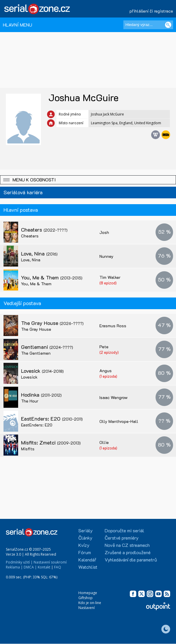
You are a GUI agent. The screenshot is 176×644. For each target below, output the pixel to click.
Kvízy (84, 545)
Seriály (86, 530)
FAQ (58, 567)
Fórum (85, 552)
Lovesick (42, 371)
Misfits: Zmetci (51, 442)
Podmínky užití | (19, 562)
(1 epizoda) (108, 376)
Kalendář (87, 560)
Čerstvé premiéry (122, 538)
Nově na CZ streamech (127, 545)
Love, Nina (39, 253)
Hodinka (41, 395)
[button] (88, 180)
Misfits (28, 449)
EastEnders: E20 (52, 419)
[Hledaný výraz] (148, 25)
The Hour (30, 401)
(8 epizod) (108, 283)
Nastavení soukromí (50, 562)
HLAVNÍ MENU (18, 25)
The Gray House (52, 323)
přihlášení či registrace (151, 11)
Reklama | (14, 567)
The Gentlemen (36, 353)
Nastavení (87, 608)
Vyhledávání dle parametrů (131, 560)
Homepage (88, 593)
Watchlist (88, 567)
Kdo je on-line (90, 603)
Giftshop (86, 598)
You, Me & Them (52, 277)
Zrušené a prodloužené (128, 552)
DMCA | (30, 567)
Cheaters (44, 230)
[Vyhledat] (168, 25)
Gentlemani (47, 347)
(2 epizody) (109, 352)
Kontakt (44, 567)
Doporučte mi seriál (124, 530)
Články (85, 538)
